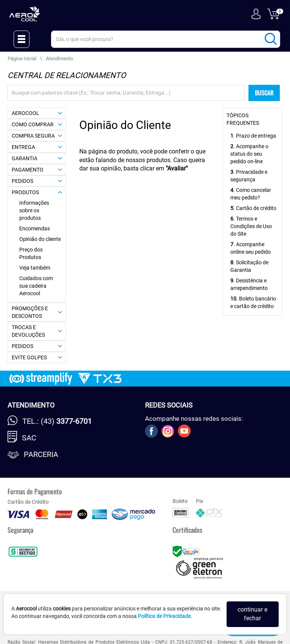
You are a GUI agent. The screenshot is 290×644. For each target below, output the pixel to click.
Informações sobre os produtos (34, 210)
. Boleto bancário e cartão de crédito (253, 302)
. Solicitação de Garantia (249, 266)
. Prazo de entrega (253, 136)
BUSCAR (264, 93)
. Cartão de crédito (253, 208)
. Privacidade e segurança (249, 176)
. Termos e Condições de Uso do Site (251, 226)
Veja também (35, 268)
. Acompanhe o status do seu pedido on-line (249, 154)
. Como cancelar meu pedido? (251, 194)
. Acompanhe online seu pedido (251, 248)
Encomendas (35, 228)
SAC (29, 438)
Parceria (41, 454)
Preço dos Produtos (31, 253)
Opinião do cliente (40, 239)
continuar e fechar (252, 614)
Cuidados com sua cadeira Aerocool (36, 286)
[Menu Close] (22, 39)
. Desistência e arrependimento (249, 284)
